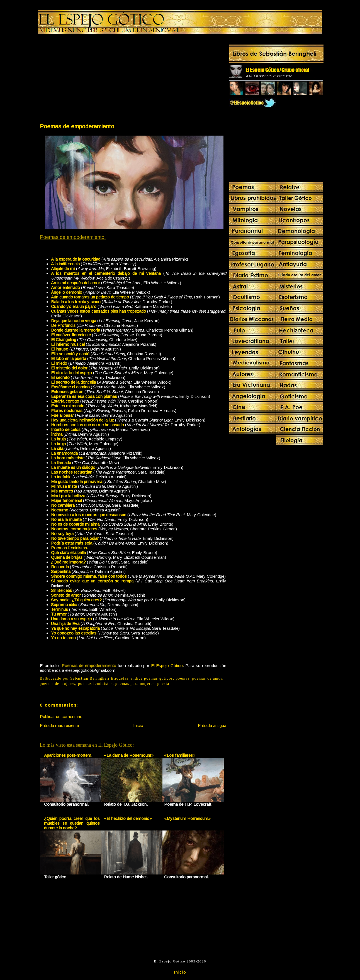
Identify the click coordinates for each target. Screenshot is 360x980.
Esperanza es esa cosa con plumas (84, 396)
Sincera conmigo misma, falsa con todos (89, 576)
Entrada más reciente (59, 725)
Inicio (138, 725)
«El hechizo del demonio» (128, 818)
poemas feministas (95, 684)
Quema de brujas (67, 557)
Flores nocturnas (67, 411)
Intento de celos (66, 429)
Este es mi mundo (68, 406)
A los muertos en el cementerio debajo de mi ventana (106, 273)
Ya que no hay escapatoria (75, 628)
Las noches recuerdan (72, 472)
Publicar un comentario (61, 716)
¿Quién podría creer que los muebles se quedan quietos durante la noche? (72, 823)
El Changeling (64, 340)
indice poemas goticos (152, 678)
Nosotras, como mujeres (74, 529)
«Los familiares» (180, 755)
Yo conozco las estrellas (74, 633)
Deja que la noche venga (74, 321)
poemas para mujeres (135, 684)
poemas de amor (207, 678)
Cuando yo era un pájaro (74, 306)
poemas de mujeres (58, 684)
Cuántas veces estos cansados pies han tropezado (98, 311)
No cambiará (63, 505)
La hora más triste (68, 458)
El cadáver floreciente (71, 335)
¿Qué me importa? (68, 562)
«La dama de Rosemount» (129, 755)
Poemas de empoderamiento (77, 126)
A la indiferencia (65, 264)
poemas (183, 678)
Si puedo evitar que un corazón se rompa (92, 581)
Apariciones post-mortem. (68, 755)
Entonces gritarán (67, 392)
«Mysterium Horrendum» (187, 818)
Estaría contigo (65, 401)
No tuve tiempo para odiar (75, 538)
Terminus (59, 609)
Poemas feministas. (70, 548)
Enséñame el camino (70, 387)
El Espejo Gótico (167, 666)
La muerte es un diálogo (73, 467)
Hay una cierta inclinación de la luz (82, 420)
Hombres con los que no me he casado (87, 425)
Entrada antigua (212, 725)
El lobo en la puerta (69, 358)
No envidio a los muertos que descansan (89, 515)
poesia (163, 684)
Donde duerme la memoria (76, 330)
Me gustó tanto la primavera (77, 482)
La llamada (61, 463)
